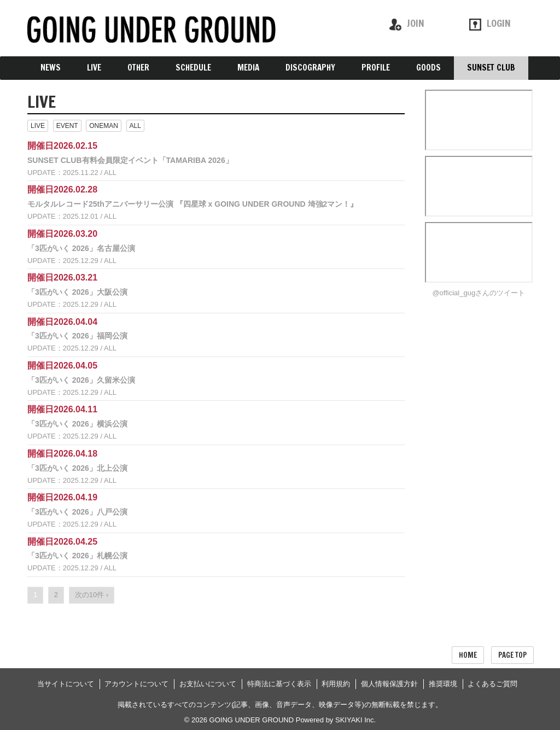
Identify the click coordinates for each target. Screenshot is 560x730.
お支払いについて (208, 684)
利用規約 (336, 684)
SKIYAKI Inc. (355, 720)
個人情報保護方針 (389, 684)
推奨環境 (443, 684)
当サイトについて (66, 684)
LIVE (38, 126)
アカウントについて (136, 684)
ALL (135, 126)
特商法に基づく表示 (279, 684)
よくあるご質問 (492, 684)
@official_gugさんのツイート (479, 293)
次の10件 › (92, 595)
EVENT (67, 126)
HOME (468, 655)
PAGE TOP (512, 655)
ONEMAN (104, 126)
